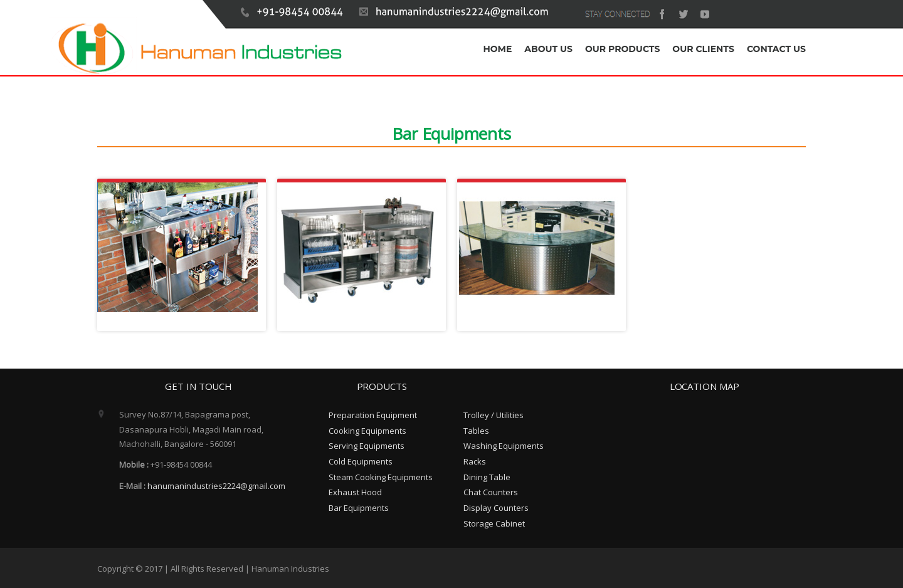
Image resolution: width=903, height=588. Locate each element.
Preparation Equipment (373, 415)
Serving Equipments (367, 446)
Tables (476, 431)
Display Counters (496, 508)
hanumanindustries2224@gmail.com (216, 486)
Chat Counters (491, 492)
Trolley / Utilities (494, 415)
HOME (497, 49)
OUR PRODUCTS (622, 49)
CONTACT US (776, 49)
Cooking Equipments (367, 431)
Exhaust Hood (355, 492)
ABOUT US (548, 49)
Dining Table (487, 477)
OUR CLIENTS (703, 49)
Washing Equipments (504, 446)
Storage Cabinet (494, 523)
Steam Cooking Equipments (381, 477)
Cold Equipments (361, 461)
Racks (475, 461)
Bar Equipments (359, 508)
